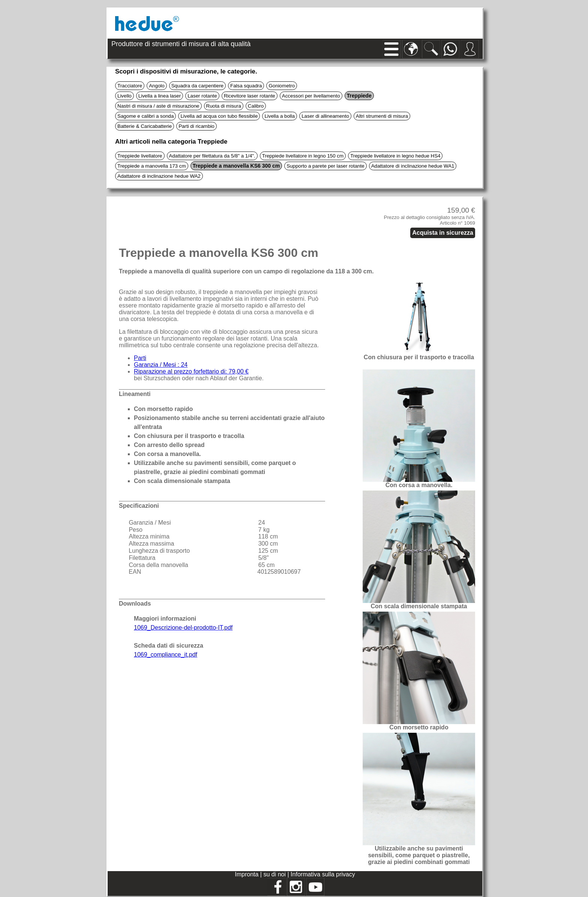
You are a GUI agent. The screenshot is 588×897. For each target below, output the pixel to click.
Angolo (157, 86)
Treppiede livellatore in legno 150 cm (303, 156)
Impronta (247, 874)
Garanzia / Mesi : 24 (161, 365)
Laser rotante (202, 96)
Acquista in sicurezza (443, 233)
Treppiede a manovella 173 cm (152, 166)
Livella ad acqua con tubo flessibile (219, 116)
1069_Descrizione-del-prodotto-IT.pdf (183, 628)
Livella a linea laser (160, 96)
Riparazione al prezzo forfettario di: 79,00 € (191, 371)
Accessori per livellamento (311, 96)
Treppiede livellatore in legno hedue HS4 (395, 156)
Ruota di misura (224, 106)
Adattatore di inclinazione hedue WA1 (413, 166)
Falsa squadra (246, 86)
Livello (124, 96)
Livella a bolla (280, 116)
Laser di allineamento (325, 116)
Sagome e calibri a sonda (145, 116)
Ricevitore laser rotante (250, 96)
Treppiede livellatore (140, 156)
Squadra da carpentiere (197, 86)
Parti (140, 358)
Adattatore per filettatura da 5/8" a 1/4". (212, 156)
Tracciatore (130, 86)
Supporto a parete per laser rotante (325, 166)
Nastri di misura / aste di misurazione (158, 106)
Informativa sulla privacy (323, 874)
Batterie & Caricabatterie (145, 126)
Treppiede (359, 96)
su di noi (275, 874)
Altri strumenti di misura (382, 116)
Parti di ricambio (196, 126)
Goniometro (282, 86)
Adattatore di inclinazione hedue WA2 (159, 176)
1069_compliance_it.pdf (166, 655)
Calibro (256, 106)
